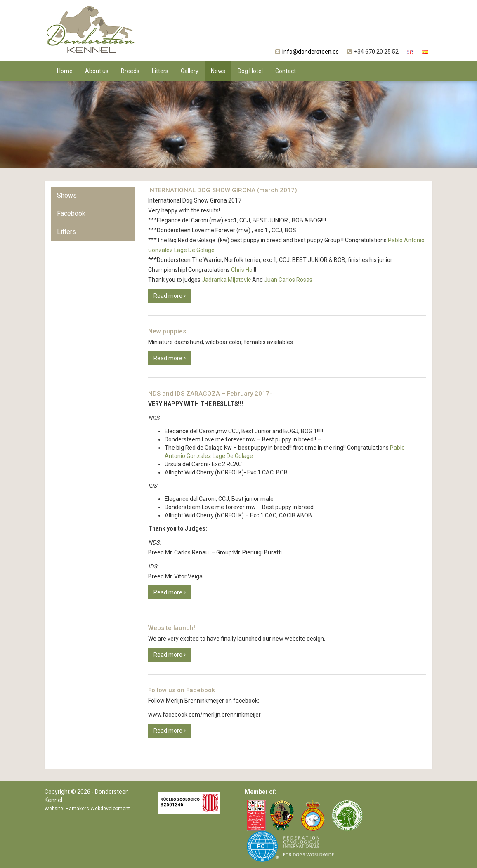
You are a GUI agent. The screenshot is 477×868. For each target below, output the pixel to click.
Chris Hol (242, 270)
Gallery (190, 71)
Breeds (130, 71)
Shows (67, 195)
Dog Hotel (250, 71)
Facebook (71, 213)
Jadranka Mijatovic (226, 280)
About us (97, 71)
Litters (160, 71)
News (218, 71)
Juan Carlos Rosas (288, 280)
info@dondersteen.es (311, 52)
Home (65, 71)
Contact (286, 71)
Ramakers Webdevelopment (98, 809)
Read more (170, 296)
